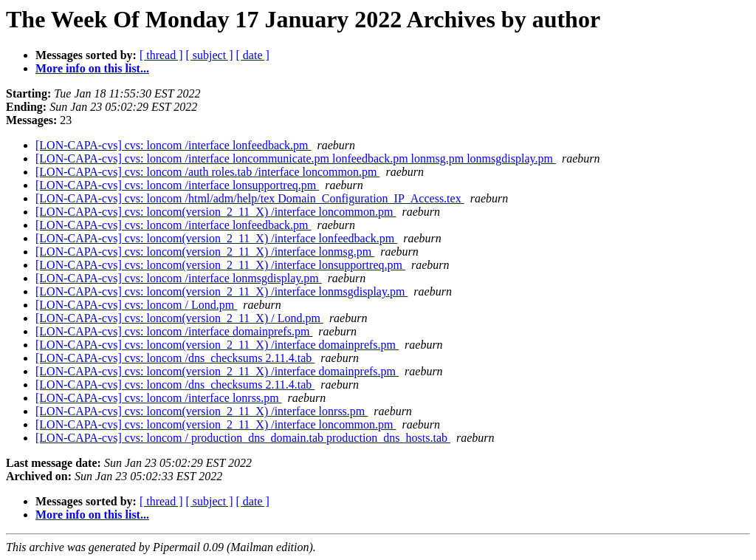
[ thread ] (161, 55)
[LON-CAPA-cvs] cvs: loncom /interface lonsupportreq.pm (177, 185)
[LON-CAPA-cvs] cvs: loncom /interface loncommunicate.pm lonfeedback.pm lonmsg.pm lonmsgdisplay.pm (296, 158)
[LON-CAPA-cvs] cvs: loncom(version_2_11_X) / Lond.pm (179, 318)
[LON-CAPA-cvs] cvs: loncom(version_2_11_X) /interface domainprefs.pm (217, 345)
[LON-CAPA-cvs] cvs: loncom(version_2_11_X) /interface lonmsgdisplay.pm (221, 291)
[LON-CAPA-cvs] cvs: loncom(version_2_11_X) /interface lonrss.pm (202, 411)
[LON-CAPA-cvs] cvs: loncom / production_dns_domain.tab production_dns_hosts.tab (243, 438)
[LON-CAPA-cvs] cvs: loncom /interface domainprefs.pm (174, 331)
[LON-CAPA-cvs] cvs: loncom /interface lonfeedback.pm (173, 145)
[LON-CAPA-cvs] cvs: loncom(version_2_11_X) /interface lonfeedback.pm (216, 238)
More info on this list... (92, 68)
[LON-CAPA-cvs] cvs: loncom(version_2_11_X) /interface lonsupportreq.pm (220, 265)
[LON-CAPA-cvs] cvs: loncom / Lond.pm (136, 305)
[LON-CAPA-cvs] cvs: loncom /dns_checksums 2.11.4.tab (175, 358)
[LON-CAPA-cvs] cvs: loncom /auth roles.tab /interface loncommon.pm (207, 172)
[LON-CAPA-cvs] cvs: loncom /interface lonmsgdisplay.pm (179, 278)
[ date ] (253, 55)
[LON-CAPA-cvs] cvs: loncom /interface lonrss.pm (159, 398)
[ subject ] (210, 55)
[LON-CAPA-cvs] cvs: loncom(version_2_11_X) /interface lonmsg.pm (205, 252)
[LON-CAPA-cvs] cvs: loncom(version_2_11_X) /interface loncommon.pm (216, 212)
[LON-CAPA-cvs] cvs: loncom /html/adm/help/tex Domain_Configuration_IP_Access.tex (250, 198)
